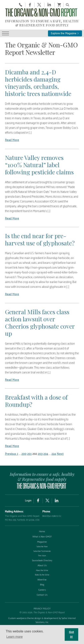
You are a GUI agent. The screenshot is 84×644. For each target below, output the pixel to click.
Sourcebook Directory (42, 560)
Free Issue (42, 555)
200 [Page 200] (24, 453)
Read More (12, 140)
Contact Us (42, 595)
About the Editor (42, 570)
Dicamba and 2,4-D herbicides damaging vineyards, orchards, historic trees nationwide (38, 83)
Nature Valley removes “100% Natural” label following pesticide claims (39, 165)
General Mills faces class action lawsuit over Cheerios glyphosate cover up (40, 323)
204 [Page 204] (46, 453)
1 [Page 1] (18, 453)
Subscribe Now (42, 546)
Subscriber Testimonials (42, 551)
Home (42, 531)
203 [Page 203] (40, 453)
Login (28, 500)
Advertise (42, 579)
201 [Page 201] (29, 453)
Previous (11, 453)
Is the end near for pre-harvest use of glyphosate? (40, 239)
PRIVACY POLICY (42, 608)
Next (60, 453)
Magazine (42, 542)
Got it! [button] (72, 634)
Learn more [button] (15, 637)
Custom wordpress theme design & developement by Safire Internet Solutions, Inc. (42, 620)
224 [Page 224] (54, 453)
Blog (42, 584)
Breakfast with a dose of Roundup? (36, 401)
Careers (42, 590)
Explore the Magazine (65, 33)
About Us (42, 565)
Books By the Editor (42, 575)
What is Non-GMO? (42, 536)
